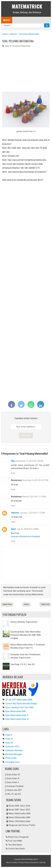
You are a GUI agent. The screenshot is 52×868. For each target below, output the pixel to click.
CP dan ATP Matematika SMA (19, 700)
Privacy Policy (24, 863)
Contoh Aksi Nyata (16, 849)
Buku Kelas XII (14, 775)
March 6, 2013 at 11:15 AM (34, 497)
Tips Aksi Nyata (15, 845)
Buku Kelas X (13, 782)
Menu (7, 20)
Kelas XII (9, 743)
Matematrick (27, 6)
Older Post (45, 604)
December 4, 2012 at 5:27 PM (35, 480)
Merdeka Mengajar (14, 754)
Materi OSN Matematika (19, 821)
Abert (13, 529)
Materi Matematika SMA (20, 814)
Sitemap (43, 863)
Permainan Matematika (21, 46)
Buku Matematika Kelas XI (17, 719)
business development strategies (26, 536)
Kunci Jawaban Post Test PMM (19, 708)
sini (34, 131)
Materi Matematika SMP (20, 817)
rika (13, 461)
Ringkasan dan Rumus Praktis (22, 825)
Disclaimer (34, 863)
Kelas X (9, 735)
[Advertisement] (26, 68)
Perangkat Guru (12, 762)
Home (26, 604)
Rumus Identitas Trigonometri (24, 622)
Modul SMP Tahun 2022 (19, 810)
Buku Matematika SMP (15, 711)
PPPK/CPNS (11, 758)
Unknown (15, 513)
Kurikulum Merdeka (14, 751)
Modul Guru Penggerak (18, 837)
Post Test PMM (15, 841)
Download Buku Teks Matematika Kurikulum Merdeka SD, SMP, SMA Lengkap (26, 635)
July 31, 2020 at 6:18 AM (28, 529)
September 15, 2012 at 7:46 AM (29, 461)
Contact (15, 863)
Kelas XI (8, 46)
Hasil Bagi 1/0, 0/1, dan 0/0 (23, 664)
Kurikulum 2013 (12, 747)
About (9, 863)
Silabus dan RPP (14, 790)
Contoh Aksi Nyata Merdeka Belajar (21, 704)
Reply (13, 473)
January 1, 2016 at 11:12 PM (32, 513)
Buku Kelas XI (13, 779)
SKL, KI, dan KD (14, 794)
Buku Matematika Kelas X (17, 715)
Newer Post (7, 604)
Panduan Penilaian (15, 786)
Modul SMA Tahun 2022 (19, 806)
